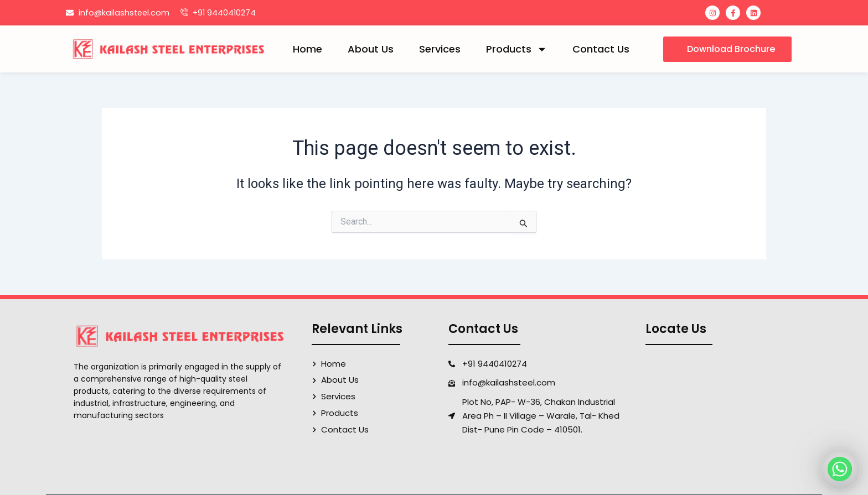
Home (308, 49)
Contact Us (601, 49)
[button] (727, 49)
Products (516, 49)
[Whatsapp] (840, 469)
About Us (371, 49)
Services (440, 49)
